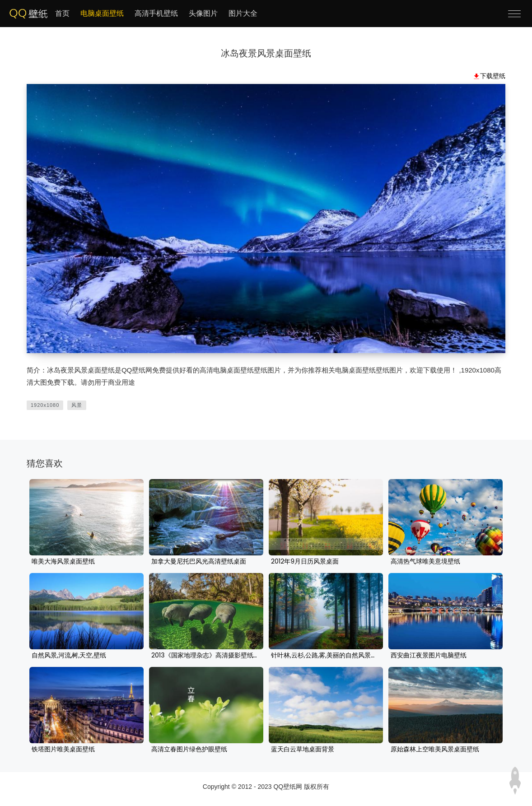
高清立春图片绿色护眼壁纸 (189, 750)
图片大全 (243, 13)
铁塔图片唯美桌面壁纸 (63, 750)
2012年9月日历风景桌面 (305, 562)
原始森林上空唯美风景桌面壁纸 (435, 750)
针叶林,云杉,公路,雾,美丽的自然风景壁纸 (326, 656)
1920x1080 (45, 405)
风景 (77, 405)
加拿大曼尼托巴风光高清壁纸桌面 (199, 562)
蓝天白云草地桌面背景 (303, 750)
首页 (62, 13)
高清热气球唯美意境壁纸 (425, 562)
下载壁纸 (493, 76)
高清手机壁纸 (156, 13)
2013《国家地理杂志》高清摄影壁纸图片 (206, 656)
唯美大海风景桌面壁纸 (63, 562)
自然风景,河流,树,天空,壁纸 (69, 656)
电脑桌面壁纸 (102, 13)
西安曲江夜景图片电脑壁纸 (429, 656)
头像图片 (203, 13)
